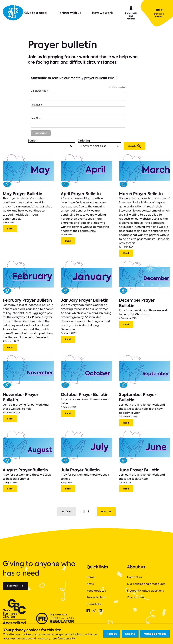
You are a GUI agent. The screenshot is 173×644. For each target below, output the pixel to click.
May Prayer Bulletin (22, 194)
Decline (130, 634)
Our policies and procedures (146, 584)
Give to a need (35, 13)
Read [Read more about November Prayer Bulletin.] (10, 419)
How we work (102, 13)
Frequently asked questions (145, 591)
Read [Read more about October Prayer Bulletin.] (68, 413)
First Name (37, 105)
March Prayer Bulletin (141, 194)
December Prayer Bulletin (137, 303)
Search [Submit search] (135, 146)
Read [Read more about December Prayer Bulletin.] (126, 324)
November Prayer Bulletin (20, 397)
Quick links (97, 567)
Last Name (37, 118)
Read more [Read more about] (15, 586)
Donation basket (159, 13)
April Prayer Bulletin (81, 194)
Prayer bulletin (96, 597)
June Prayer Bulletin (139, 470)
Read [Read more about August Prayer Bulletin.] (10, 489)
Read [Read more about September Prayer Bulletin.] (126, 423)
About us (136, 567)
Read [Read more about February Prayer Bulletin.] (10, 347)
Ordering (84, 141)
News (90, 584)
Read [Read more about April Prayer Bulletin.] (68, 241)
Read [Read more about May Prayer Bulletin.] (10, 229)
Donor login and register (131, 13)
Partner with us (69, 13)
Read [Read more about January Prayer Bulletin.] (68, 339)
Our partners (136, 597)
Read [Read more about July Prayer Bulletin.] (68, 489)
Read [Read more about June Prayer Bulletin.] (126, 489)
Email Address (40, 91)
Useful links (94, 604)
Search (33, 141)
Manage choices (155, 634)
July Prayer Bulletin (80, 470)
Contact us (134, 577)
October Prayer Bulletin (85, 395)
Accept (112, 634)
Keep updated (96, 591)
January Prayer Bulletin (85, 300)
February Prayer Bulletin (27, 300)
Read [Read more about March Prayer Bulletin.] (126, 253)
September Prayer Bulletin (138, 397)
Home (91, 577)
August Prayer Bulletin (25, 470)
